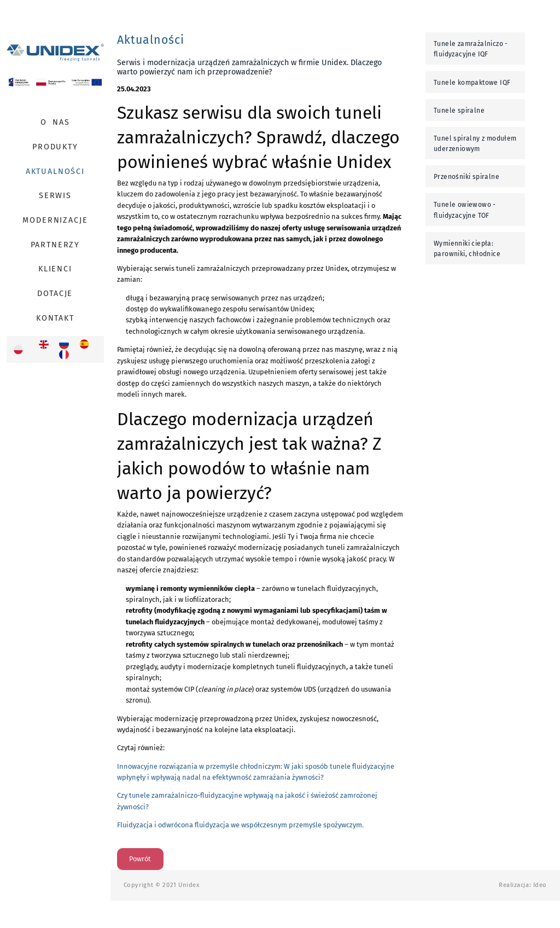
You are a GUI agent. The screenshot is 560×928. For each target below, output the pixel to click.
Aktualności (55, 172)
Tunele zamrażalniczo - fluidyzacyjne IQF (471, 49)
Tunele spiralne (459, 111)
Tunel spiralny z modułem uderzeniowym (475, 144)
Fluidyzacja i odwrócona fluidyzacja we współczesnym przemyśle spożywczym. (240, 825)
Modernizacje (55, 220)
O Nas (55, 122)
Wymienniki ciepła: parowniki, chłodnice (467, 249)
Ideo (540, 885)
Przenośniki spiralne (466, 177)
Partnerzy (56, 245)
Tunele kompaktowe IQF (472, 83)
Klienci (55, 269)
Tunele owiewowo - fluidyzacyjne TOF (465, 210)
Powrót (140, 859)
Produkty (55, 147)
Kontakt (55, 318)
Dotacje (55, 294)
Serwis (55, 196)
